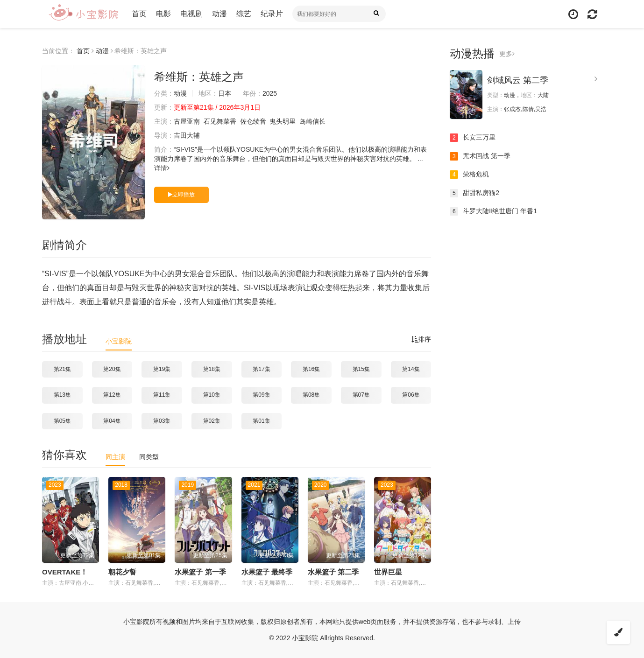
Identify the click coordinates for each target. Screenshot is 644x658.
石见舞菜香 (220, 121)
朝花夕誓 (122, 572)
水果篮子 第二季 (333, 572)
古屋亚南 (187, 121)
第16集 (311, 369)
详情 (162, 168)
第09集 (261, 395)
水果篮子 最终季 (267, 572)
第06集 (411, 395)
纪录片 (272, 14)
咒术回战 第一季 (480, 156)
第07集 (361, 395)
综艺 (244, 14)
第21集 (62, 369)
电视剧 (191, 14)
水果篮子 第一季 (200, 572)
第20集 (112, 369)
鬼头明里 (283, 121)
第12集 (112, 395)
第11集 (162, 395)
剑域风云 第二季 (518, 80)
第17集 (261, 369)
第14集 (411, 369)
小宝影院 (119, 341)
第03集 (162, 421)
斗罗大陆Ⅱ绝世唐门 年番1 (493, 211)
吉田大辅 (187, 135)
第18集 (212, 369)
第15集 (361, 369)
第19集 (162, 369)
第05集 (62, 421)
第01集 (261, 421)
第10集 (212, 395)
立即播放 (181, 195)
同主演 (115, 457)
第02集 (212, 421)
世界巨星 (388, 572)
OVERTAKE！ (65, 572)
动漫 (219, 14)
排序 (421, 339)
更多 (507, 54)
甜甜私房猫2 (474, 193)
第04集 (112, 421)
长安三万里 (473, 138)
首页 (139, 14)
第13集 (62, 395)
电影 (163, 14)
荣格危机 (469, 175)
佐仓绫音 (253, 121)
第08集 (311, 395)
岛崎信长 (312, 121)
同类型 (149, 457)
